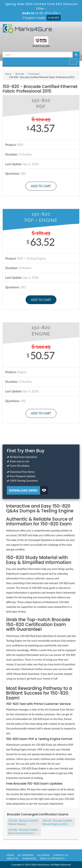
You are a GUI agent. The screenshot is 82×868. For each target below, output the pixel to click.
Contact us (61, 855)
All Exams (43, 855)
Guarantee (29, 858)
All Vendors (26, 855)
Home (8, 74)
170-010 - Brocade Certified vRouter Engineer (23, 822)
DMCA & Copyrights (52, 858)
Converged (34, 74)
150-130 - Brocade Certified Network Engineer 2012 (57, 822)
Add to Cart (41, 186)
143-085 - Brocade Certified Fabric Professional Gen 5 (23, 831)
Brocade (20, 74)
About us (12, 858)
